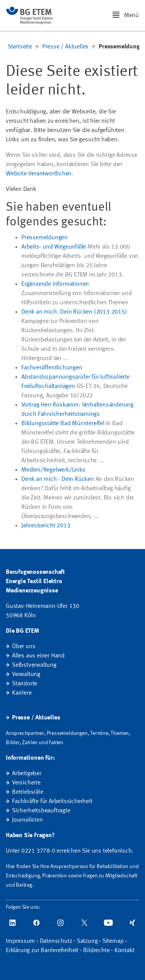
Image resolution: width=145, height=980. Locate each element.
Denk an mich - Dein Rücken (58, 479)
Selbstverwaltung (34, 665)
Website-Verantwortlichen (39, 174)
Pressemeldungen (44, 238)
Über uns (24, 647)
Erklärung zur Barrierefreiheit (42, 951)
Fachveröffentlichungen (52, 368)
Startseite (20, 47)
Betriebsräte (28, 792)
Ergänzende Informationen (55, 284)
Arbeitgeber (27, 774)
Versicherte (26, 783)
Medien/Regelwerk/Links (53, 470)
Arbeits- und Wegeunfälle (54, 247)
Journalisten (27, 820)
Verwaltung (26, 675)
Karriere (22, 693)
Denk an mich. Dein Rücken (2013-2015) (74, 312)
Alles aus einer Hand (38, 656)
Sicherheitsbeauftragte (41, 811)
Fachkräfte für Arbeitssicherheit (52, 802)
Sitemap (113, 941)
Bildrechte (96, 951)
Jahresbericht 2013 (46, 526)
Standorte (25, 684)
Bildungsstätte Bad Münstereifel (63, 424)
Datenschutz (56, 941)
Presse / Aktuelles (65, 47)
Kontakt (125, 951)
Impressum (20, 941)
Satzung (87, 941)
